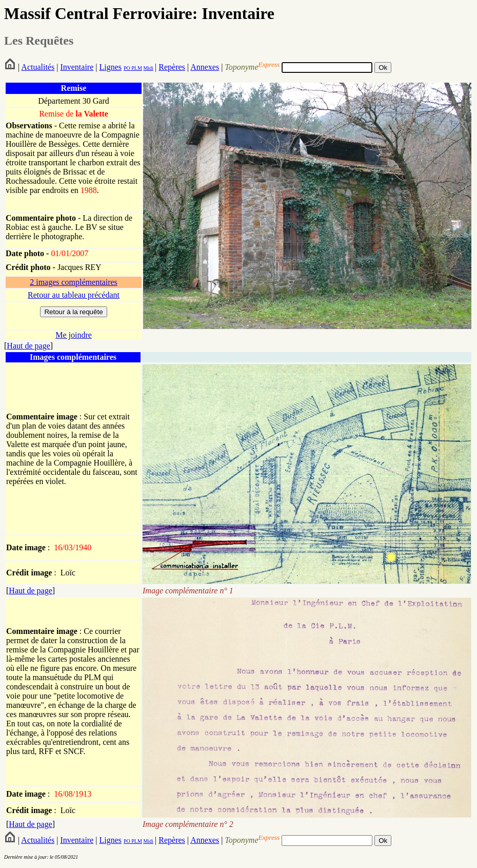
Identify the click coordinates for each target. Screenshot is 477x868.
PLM (136, 68)
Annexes (205, 67)
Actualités (38, 67)
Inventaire (77, 67)
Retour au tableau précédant (74, 295)
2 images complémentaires (74, 282)
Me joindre (74, 335)
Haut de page (28, 346)
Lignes (110, 67)
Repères (172, 67)
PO (127, 68)
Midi (148, 68)
